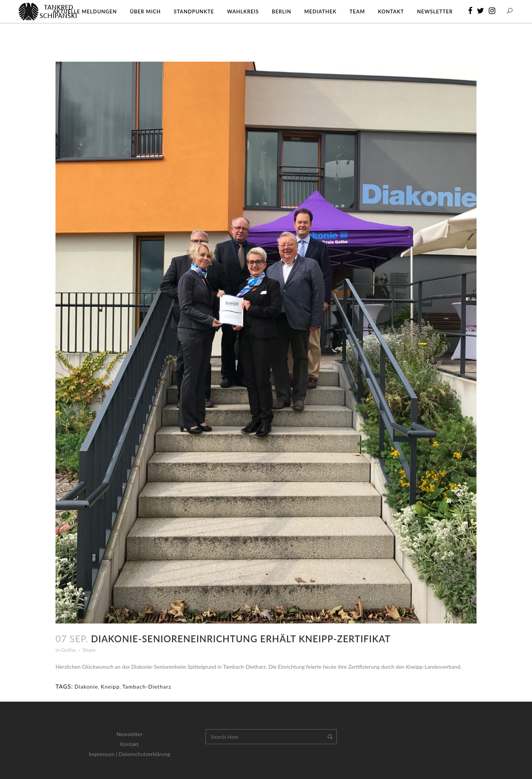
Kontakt (130, 744)
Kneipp (110, 687)
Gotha (69, 650)
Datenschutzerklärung (144, 754)
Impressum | (104, 754)
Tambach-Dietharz (147, 687)
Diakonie (86, 687)
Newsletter (130, 734)
